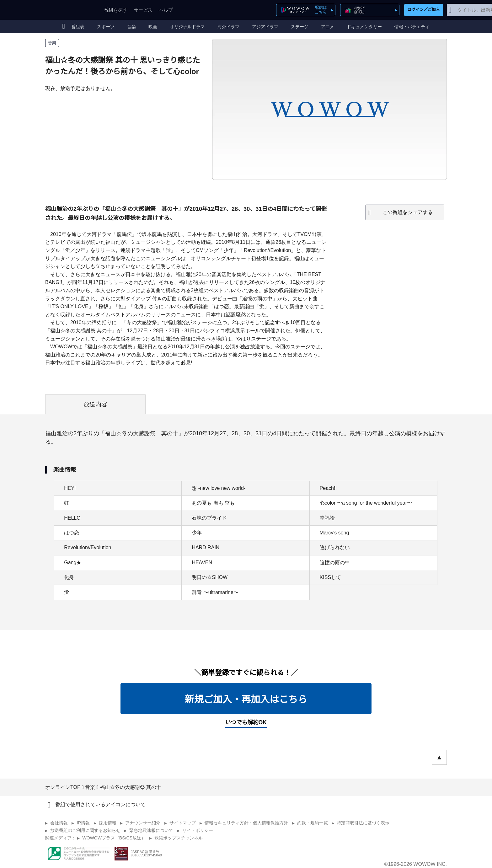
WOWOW (68, 10)
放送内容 (95, 404)
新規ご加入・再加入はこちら (246, 699)
